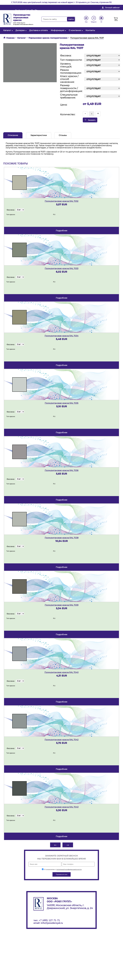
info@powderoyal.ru (61, 11)
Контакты (90, 30)
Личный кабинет (112, 8)
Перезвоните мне (110, 11)
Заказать (90, 120)
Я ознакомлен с (62, 869)
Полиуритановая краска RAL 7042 (61, 740)
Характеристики (39, 135)
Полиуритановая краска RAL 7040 (61, 672)
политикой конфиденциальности (69, 869)
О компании (75, 30)
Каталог (8, 30)
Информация (58, 30)
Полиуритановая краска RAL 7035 (61, 403)
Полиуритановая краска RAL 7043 (61, 807)
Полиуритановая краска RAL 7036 (62, 470)
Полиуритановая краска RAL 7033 (61, 268)
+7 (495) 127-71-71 (49, 920)
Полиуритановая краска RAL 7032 (61, 201)
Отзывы (63, 135)
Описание (13, 135)
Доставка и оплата (38, 30)
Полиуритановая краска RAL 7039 (62, 605)
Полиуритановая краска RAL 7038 (62, 538)
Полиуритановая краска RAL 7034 (61, 336)
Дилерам (21, 30)
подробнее (61, 231)
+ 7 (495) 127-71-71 (86, 11)
